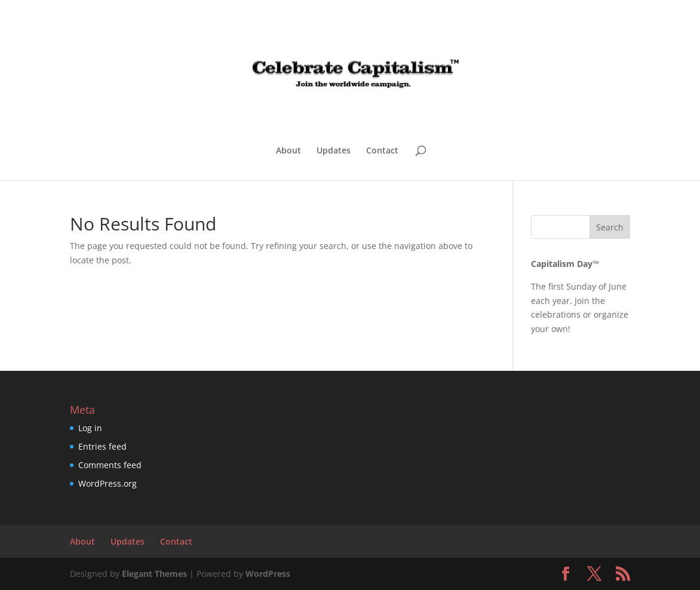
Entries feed (102, 446)
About (288, 151)
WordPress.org (108, 483)
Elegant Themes (154, 574)
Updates (334, 151)
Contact (382, 151)
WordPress (268, 574)
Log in (90, 428)
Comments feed (110, 465)
